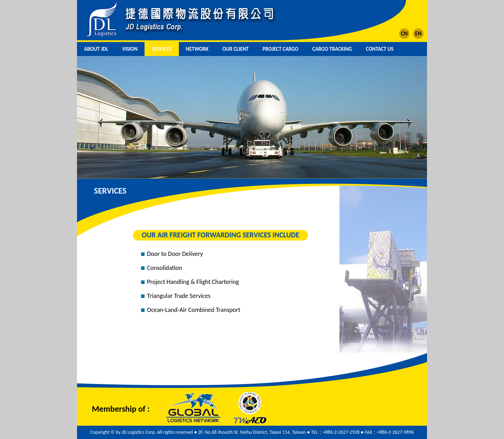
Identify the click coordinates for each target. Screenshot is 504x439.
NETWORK (197, 49)
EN (418, 33)
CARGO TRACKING (332, 49)
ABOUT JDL (96, 49)
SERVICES (162, 49)
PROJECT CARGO (280, 49)
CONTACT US (380, 49)
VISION (130, 49)
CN (404, 33)
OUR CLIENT (236, 49)
